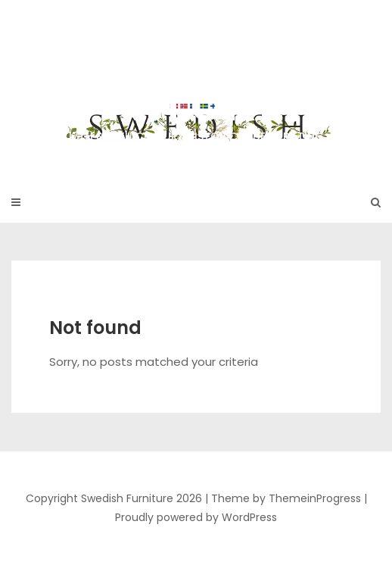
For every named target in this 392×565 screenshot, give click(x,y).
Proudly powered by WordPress (196, 517)
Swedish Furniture (196, 83)
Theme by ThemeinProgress (286, 498)
